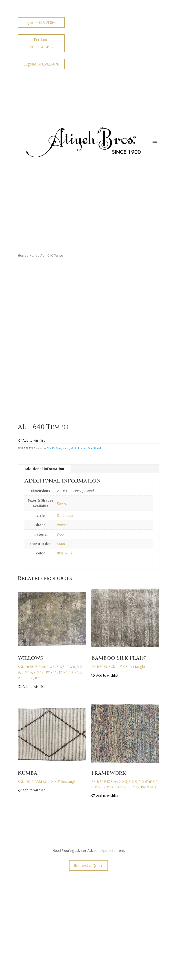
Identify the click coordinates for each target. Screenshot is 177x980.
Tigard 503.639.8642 (41, 22)
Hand (33, 255)
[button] (31, 440)
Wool (61, 534)
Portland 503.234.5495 (41, 43)
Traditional (94, 448)
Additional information (44, 469)
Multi (74, 448)
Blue (59, 448)
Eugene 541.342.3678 (41, 64)
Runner (82, 448)
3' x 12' (51, 448)
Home (22, 255)
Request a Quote (88, 865)
